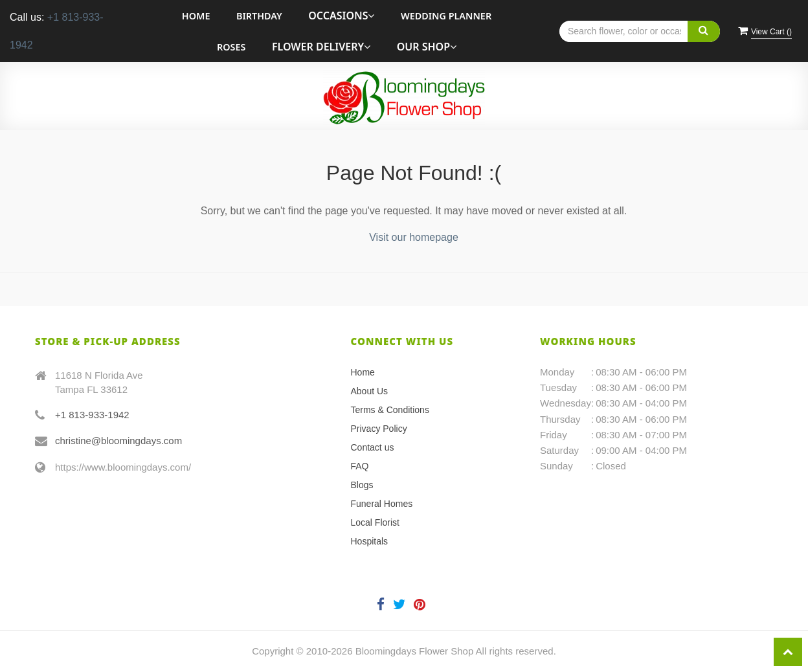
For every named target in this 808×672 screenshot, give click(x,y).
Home (196, 16)
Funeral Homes (382, 504)
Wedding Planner (446, 16)
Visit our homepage (414, 237)
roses (231, 47)
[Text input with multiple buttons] (640, 31)
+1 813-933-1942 (92, 415)
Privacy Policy (379, 429)
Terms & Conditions (390, 410)
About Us (370, 391)
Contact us (373, 447)
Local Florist (375, 522)
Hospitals (370, 541)
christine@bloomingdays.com (118, 441)
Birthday (259, 16)
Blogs (362, 485)
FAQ (360, 466)
